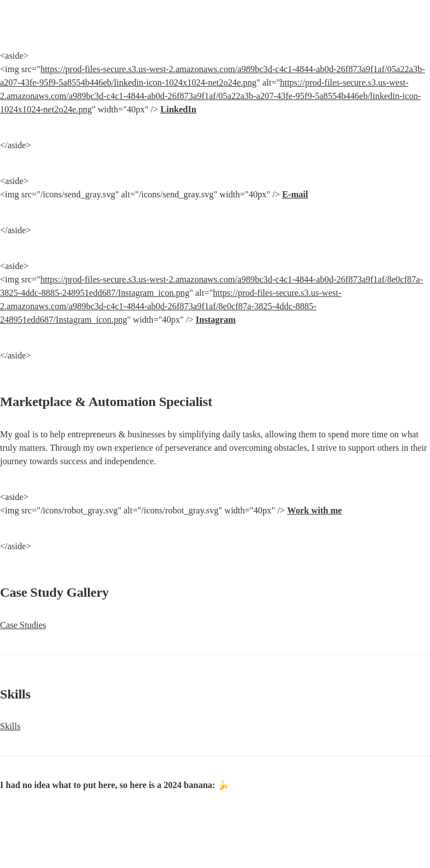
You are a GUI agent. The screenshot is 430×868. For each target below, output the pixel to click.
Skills (10, 726)
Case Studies (23, 625)
